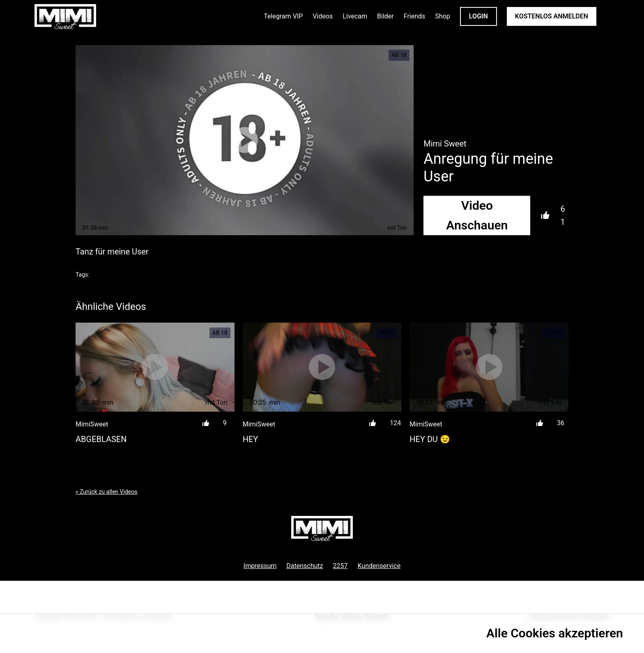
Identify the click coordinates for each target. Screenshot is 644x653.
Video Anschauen (477, 215)
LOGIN (478, 16)
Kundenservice (379, 566)
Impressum (260, 566)
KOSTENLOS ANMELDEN (552, 16)
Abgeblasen (101, 439)
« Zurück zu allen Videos (106, 492)
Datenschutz (305, 566)
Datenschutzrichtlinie (54, 637)
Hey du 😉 (430, 439)
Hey (251, 439)
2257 (340, 566)
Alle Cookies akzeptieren (555, 633)
